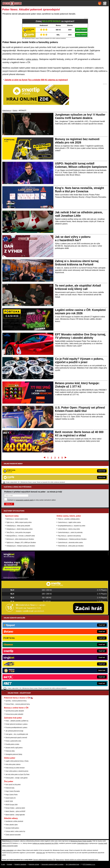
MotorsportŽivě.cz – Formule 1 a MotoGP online (21, 512)
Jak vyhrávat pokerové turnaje (14, 731)
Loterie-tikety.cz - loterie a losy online (69, 506)
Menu (105, 3)
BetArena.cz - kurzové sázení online (17, 496)
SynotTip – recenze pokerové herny (16, 701)
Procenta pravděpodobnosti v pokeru (16, 727)
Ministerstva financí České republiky (81, 841)
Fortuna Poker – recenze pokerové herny (18, 704)
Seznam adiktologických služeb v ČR (44, 860)
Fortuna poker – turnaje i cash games (17, 778)
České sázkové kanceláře (13, 835)
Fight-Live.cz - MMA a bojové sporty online (19, 499)
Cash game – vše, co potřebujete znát (17, 734)
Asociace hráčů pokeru (12, 828)
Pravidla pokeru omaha (12, 744)
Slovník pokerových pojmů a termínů (16, 738)
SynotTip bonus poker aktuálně (15, 711)
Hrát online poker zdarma (13, 764)
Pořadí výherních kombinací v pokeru (16, 724)
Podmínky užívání (34, 864)
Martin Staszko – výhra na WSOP (15, 811)
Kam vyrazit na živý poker (13, 784)
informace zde (41, 853)
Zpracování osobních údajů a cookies (53, 864)
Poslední (66, 457)
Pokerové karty (10, 788)
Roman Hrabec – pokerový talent (15, 808)
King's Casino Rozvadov (13, 791)
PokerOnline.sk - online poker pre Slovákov (71, 523)
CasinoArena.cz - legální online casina (69, 499)
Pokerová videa (10, 751)
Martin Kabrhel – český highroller (15, 815)
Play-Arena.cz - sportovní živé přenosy (69, 512)
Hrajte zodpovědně (8, 850)
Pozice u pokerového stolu (13, 741)
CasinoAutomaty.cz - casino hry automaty (70, 509)
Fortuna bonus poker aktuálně (14, 714)
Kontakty (10, 864)
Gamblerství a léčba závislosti (14, 821)
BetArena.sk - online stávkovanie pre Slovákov (20, 516)
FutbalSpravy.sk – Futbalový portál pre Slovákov (72, 516)
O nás (3, 864)
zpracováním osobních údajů (24, 477)
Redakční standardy (20, 864)
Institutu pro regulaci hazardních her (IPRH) (45, 843)
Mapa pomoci (60, 860)
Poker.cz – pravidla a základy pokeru (69, 496)
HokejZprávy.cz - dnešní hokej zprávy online (20, 506)
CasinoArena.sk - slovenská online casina (70, 519)
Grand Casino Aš (11, 798)
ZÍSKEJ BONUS (81, 30)
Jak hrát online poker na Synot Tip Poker (17, 774)
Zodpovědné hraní (83, 843)
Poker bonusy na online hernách (15, 768)
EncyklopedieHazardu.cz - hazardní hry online (72, 502)
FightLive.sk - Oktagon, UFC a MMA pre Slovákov (21, 519)
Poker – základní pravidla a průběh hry (17, 721)
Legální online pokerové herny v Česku (17, 761)
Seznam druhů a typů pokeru (14, 748)
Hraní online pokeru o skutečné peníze (17, 771)
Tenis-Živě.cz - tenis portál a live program (19, 509)
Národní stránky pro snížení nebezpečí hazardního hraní (81, 860)
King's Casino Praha (11, 795)
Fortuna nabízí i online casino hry (15, 831)
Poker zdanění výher (12, 825)
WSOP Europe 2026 (12, 805)
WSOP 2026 (9, 801)
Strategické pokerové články (14, 754)
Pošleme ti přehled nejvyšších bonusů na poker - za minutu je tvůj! (33, 468)
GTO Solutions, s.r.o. (89, 864)
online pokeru (32, 59)
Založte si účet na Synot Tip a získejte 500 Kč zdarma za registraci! (36, 80)
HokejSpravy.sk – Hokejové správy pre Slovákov (21, 523)
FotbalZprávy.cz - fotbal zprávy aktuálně (18, 502)
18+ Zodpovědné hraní (72, 864)
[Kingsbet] (18, 579)
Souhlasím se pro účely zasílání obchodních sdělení (32, 477)
